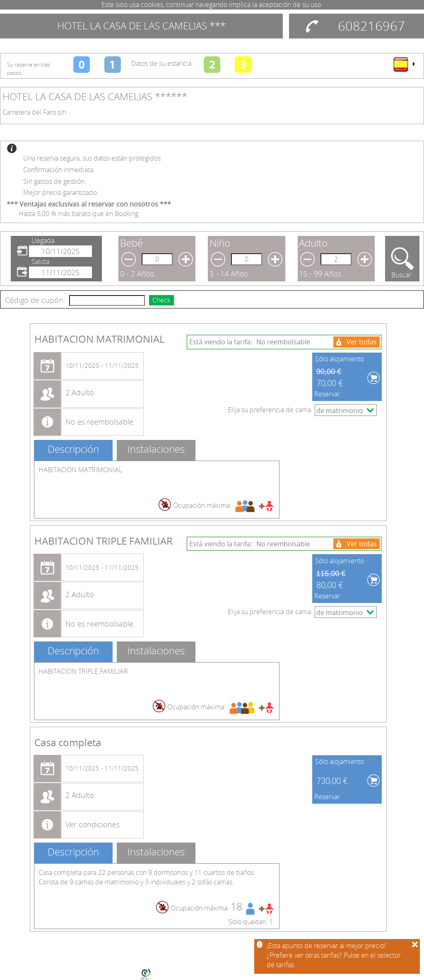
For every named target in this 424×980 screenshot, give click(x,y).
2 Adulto (80, 392)
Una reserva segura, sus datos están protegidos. (93, 158)
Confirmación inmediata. (59, 170)
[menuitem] (404, 64)
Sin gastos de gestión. (55, 181)
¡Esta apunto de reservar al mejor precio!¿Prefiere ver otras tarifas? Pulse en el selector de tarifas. (334, 955)
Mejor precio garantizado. (61, 192)
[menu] (404, 64)
